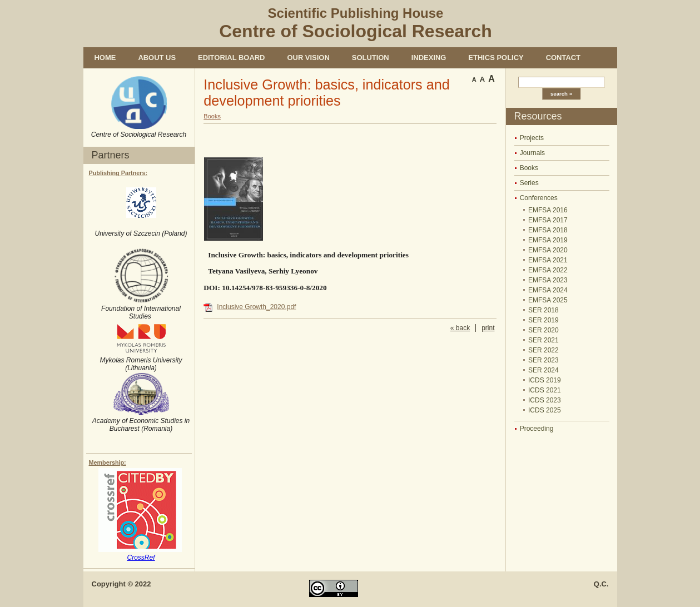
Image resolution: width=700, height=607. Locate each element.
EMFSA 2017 (548, 220)
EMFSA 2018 (548, 230)
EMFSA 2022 (548, 270)
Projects (532, 138)
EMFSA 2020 (548, 250)
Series (529, 183)
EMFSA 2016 (548, 210)
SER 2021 (543, 340)
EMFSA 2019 (548, 240)
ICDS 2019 (545, 380)
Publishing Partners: (118, 173)
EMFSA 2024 (548, 290)
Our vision (308, 58)
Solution (371, 58)
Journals (532, 153)
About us (157, 58)
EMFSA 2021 (548, 260)
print (488, 328)
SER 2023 (543, 360)
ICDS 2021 (545, 390)
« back (460, 328)
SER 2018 (543, 310)
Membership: (108, 462)
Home (105, 58)
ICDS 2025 (545, 410)
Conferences (539, 198)
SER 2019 (543, 320)
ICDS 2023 (545, 400)
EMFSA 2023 (548, 280)
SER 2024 (543, 370)
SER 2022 (543, 350)
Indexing (429, 58)
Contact (563, 58)
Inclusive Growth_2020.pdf (256, 307)
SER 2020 (543, 330)
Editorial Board (231, 58)
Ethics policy (496, 58)
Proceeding (537, 429)
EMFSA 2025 (548, 300)
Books (529, 168)
